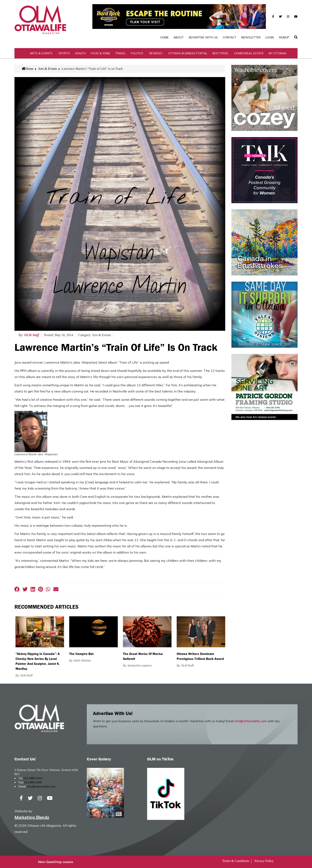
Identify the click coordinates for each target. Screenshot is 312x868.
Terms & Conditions (236, 861)
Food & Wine (100, 53)
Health (80, 53)
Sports (64, 53)
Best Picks (220, 53)
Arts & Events (41, 53)
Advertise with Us (203, 37)
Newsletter (251, 37)
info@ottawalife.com (251, 721)
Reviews (156, 53)
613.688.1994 (33, 782)
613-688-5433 (33, 778)
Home (164, 37)
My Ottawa (277, 53)
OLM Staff (32, 335)
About (179, 37)
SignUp (284, 37)
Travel (120, 53)
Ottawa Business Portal (188, 53)
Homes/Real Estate (249, 53)
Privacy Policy (264, 861)
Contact (230, 37)
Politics (137, 53)
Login (270, 37)
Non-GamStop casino (56, 862)
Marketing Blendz (32, 817)
